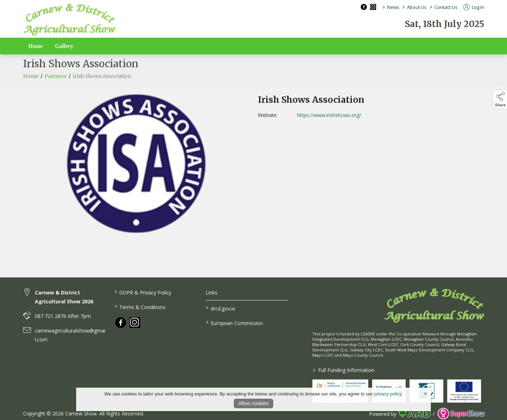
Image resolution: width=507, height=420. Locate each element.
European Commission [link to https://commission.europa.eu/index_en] (234, 323)
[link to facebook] (121, 323)
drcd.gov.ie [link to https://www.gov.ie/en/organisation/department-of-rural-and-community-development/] (221, 308)
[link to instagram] (135, 323)
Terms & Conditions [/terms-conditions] (140, 307)
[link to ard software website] (415, 414)
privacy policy (388, 394)
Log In (474, 7)
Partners (56, 82)
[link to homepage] (69, 20)
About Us (417, 7)
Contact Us (446, 7)
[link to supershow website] (461, 414)
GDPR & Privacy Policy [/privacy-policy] (143, 292)
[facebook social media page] (364, 7)
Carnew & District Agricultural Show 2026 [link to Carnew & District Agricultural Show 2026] (64, 297)
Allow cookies (253, 403)
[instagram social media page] (373, 7)
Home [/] (36, 46)
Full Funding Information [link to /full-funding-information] (344, 370)
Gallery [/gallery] (64, 46)
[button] (500, 100)
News (393, 7)
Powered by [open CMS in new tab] (383, 414)
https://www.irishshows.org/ (342, 115)
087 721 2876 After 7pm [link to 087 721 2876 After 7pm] (63, 316)
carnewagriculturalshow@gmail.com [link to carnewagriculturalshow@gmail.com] (70, 335)
